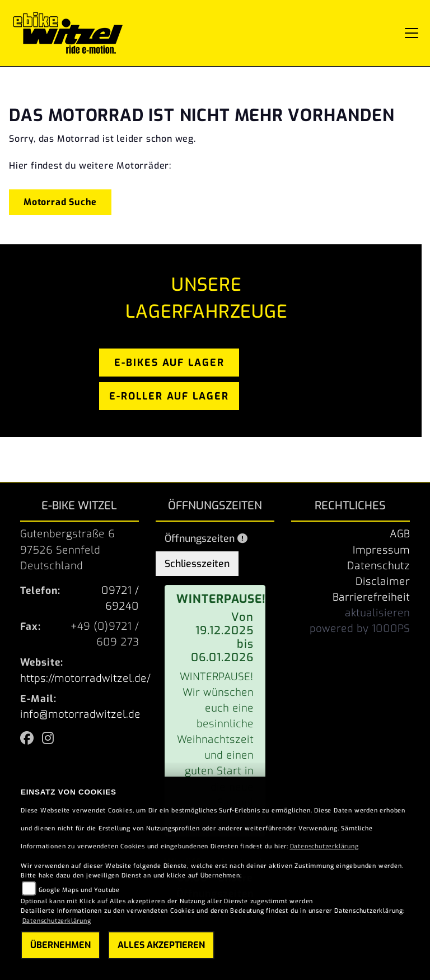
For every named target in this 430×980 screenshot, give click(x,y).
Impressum (381, 550)
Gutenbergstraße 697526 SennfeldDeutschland (67, 550)
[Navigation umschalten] (412, 33)
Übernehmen (60, 945)
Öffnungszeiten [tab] (206, 538)
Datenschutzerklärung (324, 846)
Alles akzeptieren (161, 945)
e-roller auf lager (169, 396)
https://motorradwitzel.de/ (85, 679)
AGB (400, 534)
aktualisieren (377, 613)
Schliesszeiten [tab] (197, 564)
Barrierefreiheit (371, 597)
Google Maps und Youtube (79, 890)
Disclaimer (383, 582)
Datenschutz (378, 566)
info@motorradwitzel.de (80, 714)
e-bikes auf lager (169, 363)
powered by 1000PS (360, 629)
